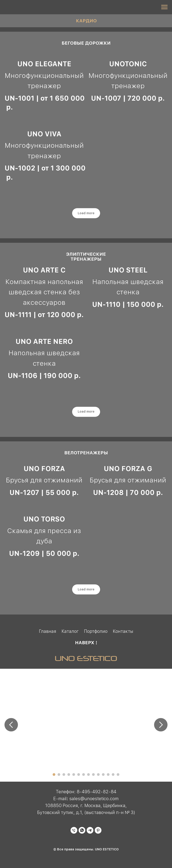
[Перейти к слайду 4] (69, 775)
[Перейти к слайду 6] (79, 775)
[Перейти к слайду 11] (103, 775)
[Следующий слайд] (161, 725)
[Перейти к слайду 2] (59, 775)
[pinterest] (98, 832)
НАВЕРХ (86, 643)
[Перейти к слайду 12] (108, 775)
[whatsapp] (82, 832)
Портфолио (96, 631)
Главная (48, 631)
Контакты (123, 631)
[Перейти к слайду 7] (84, 775)
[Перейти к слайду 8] (88, 775)
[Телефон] (74, 832)
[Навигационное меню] (164, 7)
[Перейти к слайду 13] (113, 775)
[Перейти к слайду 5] (74, 775)
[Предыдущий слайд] (11, 725)
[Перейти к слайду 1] (54, 775)
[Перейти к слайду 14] (118, 775)
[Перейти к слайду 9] (93, 775)
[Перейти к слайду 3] (64, 775)
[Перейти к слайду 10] (98, 775)
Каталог (70, 631)
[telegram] (90, 832)
